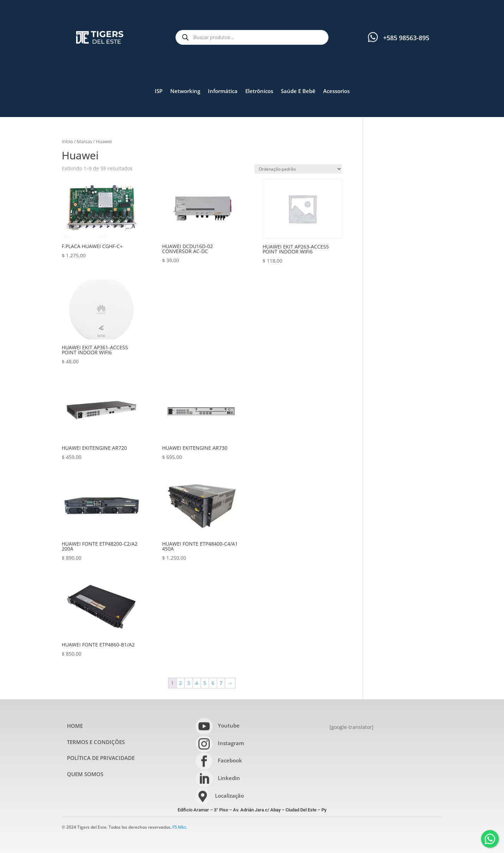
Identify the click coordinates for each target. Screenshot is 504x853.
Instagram (231, 743)
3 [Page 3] (189, 683)
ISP (159, 91)
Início (67, 141)
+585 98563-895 (406, 38)
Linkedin (229, 778)
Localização (229, 796)
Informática (223, 91)
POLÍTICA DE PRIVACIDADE (101, 758)
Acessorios (336, 91)
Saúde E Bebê (298, 91)
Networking (185, 91)
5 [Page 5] (205, 683)
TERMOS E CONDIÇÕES (96, 742)
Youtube (229, 725)
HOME (75, 726)
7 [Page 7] (221, 683)
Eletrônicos (259, 91)
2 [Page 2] (180, 683)
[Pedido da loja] (298, 169)
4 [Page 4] (197, 683)
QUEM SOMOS (85, 774)
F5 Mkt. (180, 827)
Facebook (230, 760)
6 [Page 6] (213, 683)
